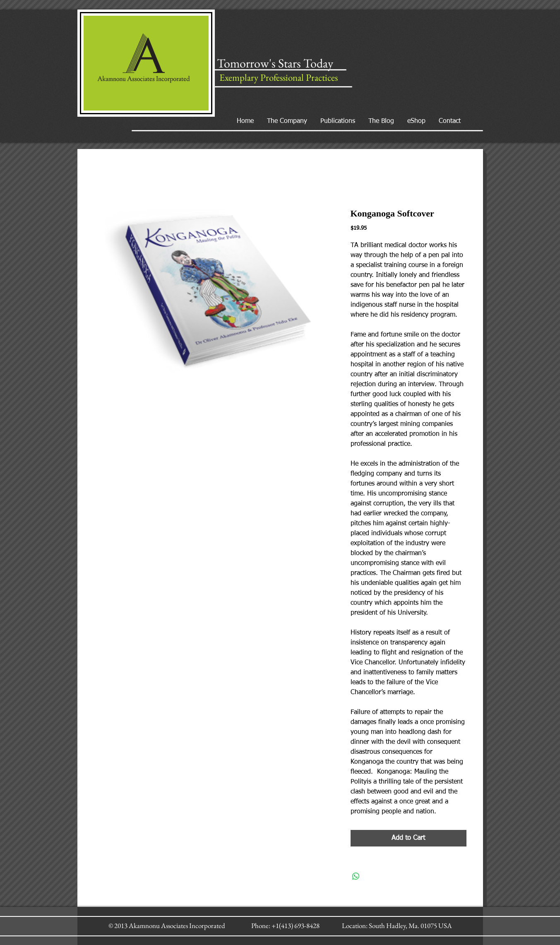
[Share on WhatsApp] (356, 876)
